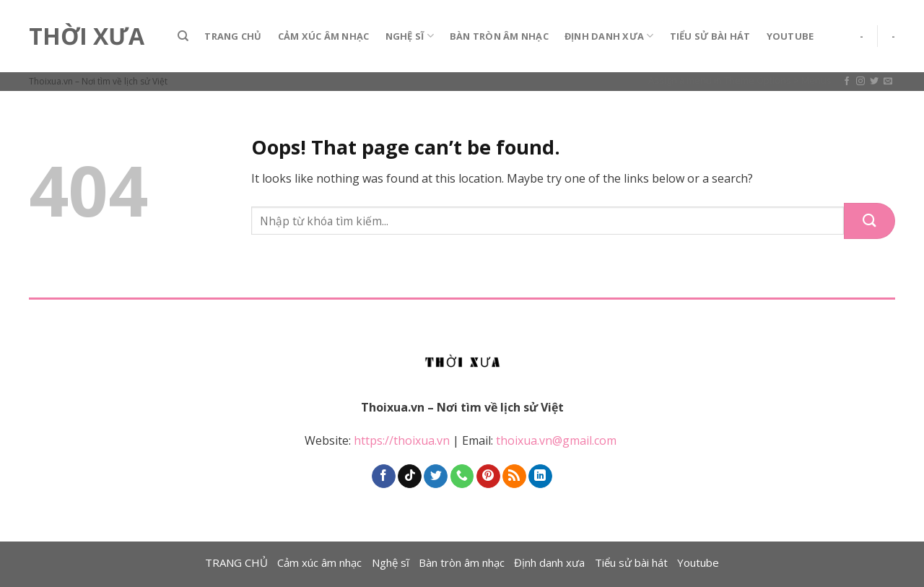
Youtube (790, 36)
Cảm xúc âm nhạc (324, 36)
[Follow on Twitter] (874, 82)
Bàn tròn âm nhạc (499, 36)
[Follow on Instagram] (860, 82)
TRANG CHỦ (233, 36)
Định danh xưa (609, 36)
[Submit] (869, 221)
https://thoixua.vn (402, 440)
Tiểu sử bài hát (710, 36)
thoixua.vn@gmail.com (558, 440)
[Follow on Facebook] (847, 82)
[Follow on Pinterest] (488, 477)
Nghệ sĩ (410, 36)
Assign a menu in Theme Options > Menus (740, 80)
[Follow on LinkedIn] (540, 477)
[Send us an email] (888, 82)
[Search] (183, 36)
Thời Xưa (87, 36)
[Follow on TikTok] (410, 477)
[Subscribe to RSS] (514, 477)
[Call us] (462, 477)
